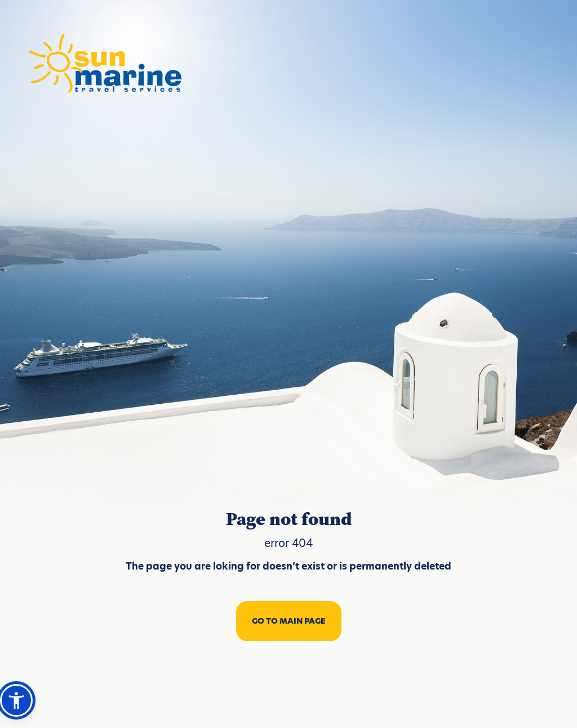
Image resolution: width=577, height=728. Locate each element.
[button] (16, 700)
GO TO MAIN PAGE (289, 621)
